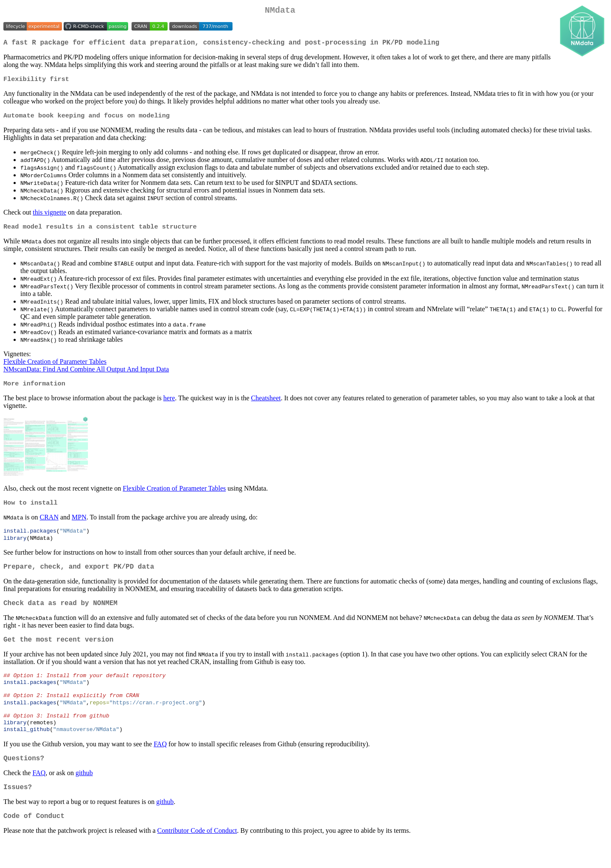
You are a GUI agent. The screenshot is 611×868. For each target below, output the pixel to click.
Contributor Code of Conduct (197, 857)
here (169, 405)
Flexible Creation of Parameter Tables (55, 367)
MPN (79, 525)
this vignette (49, 217)
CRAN (49, 525)
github (84, 796)
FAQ (160, 766)
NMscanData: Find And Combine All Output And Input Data (86, 375)
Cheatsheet (266, 405)
